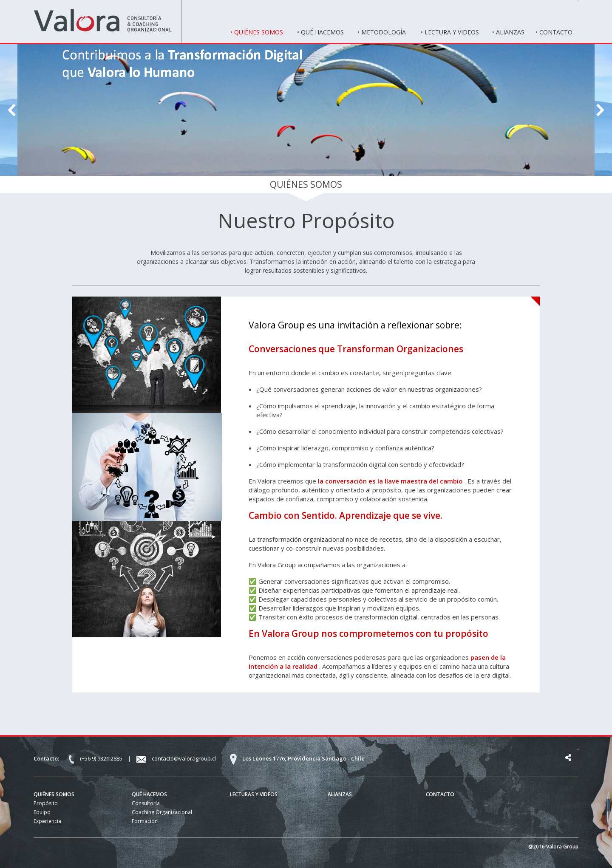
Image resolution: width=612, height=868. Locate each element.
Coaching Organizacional (162, 812)
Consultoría (146, 803)
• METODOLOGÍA (382, 32)
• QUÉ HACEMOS (320, 32)
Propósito (46, 803)
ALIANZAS (340, 794)
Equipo (42, 812)
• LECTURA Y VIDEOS (450, 32)
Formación (145, 821)
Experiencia (47, 821)
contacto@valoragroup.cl (184, 758)
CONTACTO (440, 794)
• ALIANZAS (508, 32)
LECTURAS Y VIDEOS (254, 794)
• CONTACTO (554, 32)
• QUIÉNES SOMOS (257, 32)
